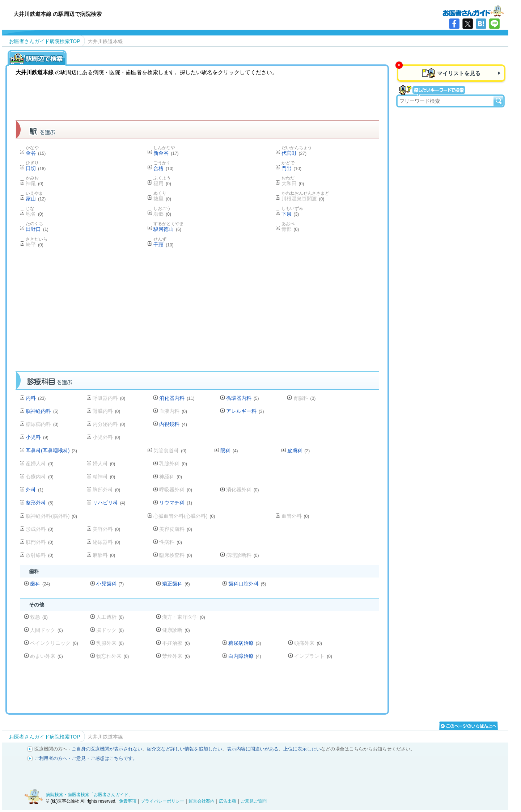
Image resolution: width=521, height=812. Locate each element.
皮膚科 (299, 451)
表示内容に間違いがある (253, 749)
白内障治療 (245, 656)
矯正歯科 (176, 584)
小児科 (37, 437)
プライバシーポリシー (162, 801)
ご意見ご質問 (254, 801)
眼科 (229, 451)
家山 (36, 199)
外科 (35, 490)
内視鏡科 (173, 424)
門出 (291, 168)
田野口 (37, 229)
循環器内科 (243, 398)
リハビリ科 (109, 503)
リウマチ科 (176, 503)
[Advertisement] (197, 312)
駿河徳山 (167, 229)
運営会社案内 (202, 801)
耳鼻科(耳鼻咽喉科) (51, 451)
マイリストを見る (459, 73)
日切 (36, 168)
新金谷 (166, 153)
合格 (163, 168)
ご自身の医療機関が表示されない (107, 749)
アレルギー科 (245, 411)
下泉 (290, 214)
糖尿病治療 (245, 643)
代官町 (294, 153)
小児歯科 (110, 584)
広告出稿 (228, 801)
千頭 (163, 245)
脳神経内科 (42, 411)
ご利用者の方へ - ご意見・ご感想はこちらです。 (86, 758)
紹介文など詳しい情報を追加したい (185, 749)
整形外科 (40, 503)
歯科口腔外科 (247, 584)
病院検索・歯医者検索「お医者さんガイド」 (89, 795)
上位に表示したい (302, 749)
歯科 (40, 584)
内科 (36, 398)
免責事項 (128, 801)
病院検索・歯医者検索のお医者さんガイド (473, 10)
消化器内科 (177, 398)
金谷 (36, 153)
